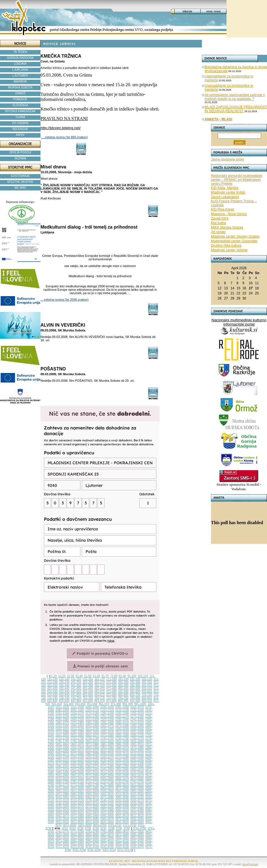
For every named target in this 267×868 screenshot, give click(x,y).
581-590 (123, 692)
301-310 (147, 682)
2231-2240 (107, 760)
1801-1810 (92, 741)
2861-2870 (107, 788)
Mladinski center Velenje (229, 250)
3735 (88, 828)
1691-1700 (137, 735)
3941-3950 (122, 838)
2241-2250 (122, 760)
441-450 (76, 688)
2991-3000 (92, 794)
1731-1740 (92, 738)
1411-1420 (137, 723)
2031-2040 (122, 751)
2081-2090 (92, 754)
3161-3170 (137, 800)
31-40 (79, 676)
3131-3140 (92, 800)
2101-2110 (122, 754)
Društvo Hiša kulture (226, 246)
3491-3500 (107, 816)
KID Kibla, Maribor (225, 188)
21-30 (71, 676)
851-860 (88, 701)
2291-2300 (92, 763)
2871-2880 (122, 788)
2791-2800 (107, 785)
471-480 (111, 688)
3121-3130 (77, 800)
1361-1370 (62, 723)
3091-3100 (137, 797)
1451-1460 (92, 726)
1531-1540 (107, 729)
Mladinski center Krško (228, 192)
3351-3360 (107, 810)
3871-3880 (122, 835)
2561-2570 (77, 775)
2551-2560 (62, 775)
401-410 (147, 685)
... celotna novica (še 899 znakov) (65, 137)
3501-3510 (122, 816)
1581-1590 (77, 732)
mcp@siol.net (250, 864)
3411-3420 (92, 813)
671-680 (111, 695)
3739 (119, 828)
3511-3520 (137, 816)
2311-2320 (122, 763)
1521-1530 (92, 729)
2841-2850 (77, 788)
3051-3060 (77, 797)
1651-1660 (77, 735)
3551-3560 (92, 819)
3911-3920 (77, 838)
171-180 (111, 679)
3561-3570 (107, 819)
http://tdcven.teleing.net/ (61, 128)
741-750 (76, 698)
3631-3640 (107, 822)
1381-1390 (92, 723)
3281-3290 (107, 807)
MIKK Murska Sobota (227, 227)
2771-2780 (77, 785)
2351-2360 (77, 766)
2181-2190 (137, 757)
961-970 (104, 704)
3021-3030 (137, 794)
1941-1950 (92, 747)
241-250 (76, 682)
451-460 (88, 688)
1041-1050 (107, 707)
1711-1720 (62, 738)
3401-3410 (77, 813)
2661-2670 (122, 779)
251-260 (88, 682)
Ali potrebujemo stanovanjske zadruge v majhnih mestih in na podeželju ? (235, 97)
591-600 (135, 692)
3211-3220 (107, 803)
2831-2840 (62, 788)
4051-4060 (77, 844)
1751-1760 (122, 738)
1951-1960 (107, 747)
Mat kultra (218, 223)
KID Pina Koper (223, 209)
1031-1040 (92, 707)
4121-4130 (77, 847)
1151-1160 (62, 713)
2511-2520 (107, 772)
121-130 (53, 679)
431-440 (64, 688)
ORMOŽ (20, 93)
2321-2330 (137, 763)
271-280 (111, 682)
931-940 (69, 704)
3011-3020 (122, 794)
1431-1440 (62, 726)
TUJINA (20, 117)
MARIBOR (20, 82)
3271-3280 (92, 807)
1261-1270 (122, 716)
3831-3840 (62, 835)
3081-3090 (122, 797)
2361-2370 (92, 766)
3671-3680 (70, 825)
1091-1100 (77, 710)
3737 (103, 828)
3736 (96, 828)
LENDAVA (20, 64)
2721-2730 (107, 782)
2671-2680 (137, 779)
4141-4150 (107, 847)
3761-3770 (62, 831)
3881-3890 (137, 835)
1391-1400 (107, 723)
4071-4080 (107, 844)
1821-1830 (122, 741)
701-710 (147, 695)
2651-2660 (107, 779)
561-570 (100, 692)
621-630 (53, 695)
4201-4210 (109, 850)
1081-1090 (62, 710)
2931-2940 (107, 791)
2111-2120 (137, 754)
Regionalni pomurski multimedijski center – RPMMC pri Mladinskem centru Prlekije (237, 180)
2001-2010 (77, 751)
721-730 (53, 698)
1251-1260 (107, 716)
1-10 (54, 676)
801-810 (147, 698)
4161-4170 (137, 847)
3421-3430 (107, 813)
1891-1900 (122, 744)
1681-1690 (122, 735)
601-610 (147, 692)
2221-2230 (92, 760)
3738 (111, 828)
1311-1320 (92, 720)
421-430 (53, 688)
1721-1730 (77, 738)
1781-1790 (62, 741)
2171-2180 (122, 757)
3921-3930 (92, 838)
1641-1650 (62, 735)
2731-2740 (122, 782)
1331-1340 (122, 720)
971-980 (116, 704)
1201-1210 (137, 713)
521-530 (53, 692)
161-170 (100, 679)
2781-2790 (92, 785)
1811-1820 (107, 741)
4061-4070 (92, 844)
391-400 (135, 685)
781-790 (123, 698)
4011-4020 (122, 841)
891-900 (135, 701)
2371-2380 (107, 766)
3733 (72, 828)
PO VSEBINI (20, 123)
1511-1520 (77, 729)
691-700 (135, 695)
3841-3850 (77, 835)
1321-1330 (107, 720)
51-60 (97, 676)
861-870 (100, 701)
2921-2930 (92, 791)
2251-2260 (137, 760)
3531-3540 (62, 819)
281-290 (123, 682)
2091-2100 (107, 754)
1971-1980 (137, 747)
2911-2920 (77, 791)
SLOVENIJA (20, 105)
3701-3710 (115, 825)
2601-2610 (137, 775)
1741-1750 (107, 738)
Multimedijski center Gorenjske (234, 241)
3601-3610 (62, 822)
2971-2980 (62, 794)
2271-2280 (62, 763)
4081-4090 (122, 844)
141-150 (76, 679)
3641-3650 (122, 822)
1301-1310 (77, 720)
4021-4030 (137, 841)
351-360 (88, 685)
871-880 (111, 701)
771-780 (111, 698)
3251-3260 (62, 807)
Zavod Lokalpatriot (225, 197)
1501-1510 (62, 729)
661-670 (100, 695)
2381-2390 (122, 766)
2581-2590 (107, 775)
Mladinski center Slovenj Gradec (235, 236)
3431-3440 (122, 813)
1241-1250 (92, 716)
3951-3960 (137, 838)
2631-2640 (77, 779)
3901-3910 (62, 838)
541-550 (76, 692)
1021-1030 (77, 707)
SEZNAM (20, 158)
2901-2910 (62, 791)
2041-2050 (137, 751)
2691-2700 (62, 782)
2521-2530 (122, 772)
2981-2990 (77, 794)
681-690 (123, 695)
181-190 (123, 679)
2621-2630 (62, 779)
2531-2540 (137, 772)
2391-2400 (137, 766)
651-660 (88, 695)
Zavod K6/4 (220, 218)
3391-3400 (62, 813)
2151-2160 (92, 757)
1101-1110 (92, 710)
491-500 (135, 688)
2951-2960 (137, 791)
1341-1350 (137, 720)
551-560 (88, 692)
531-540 (64, 692)
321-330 (53, 685)
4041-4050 (62, 844)
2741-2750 (137, 782)
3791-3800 (107, 831)
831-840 (64, 701)
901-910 (147, 701)
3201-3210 (92, 803)
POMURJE (20, 99)
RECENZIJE (20, 129)
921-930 (57, 704)
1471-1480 (122, 726)
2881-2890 (137, 788)
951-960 (92, 704)
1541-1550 (122, 729)
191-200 (135, 679)
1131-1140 (137, 710)
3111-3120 (62, 800)
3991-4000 (92, 841)
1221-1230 (62, 716)
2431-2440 (92, 769)
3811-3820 (137, 831)
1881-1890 (107, 744)
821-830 (53, 701)
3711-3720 (130, 825)
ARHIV (20, 135)
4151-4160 (122, 847)
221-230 (53, 682)
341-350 (76, 685)
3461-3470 (62, 816)
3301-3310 (137, 807)
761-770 (100, 698)
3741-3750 (140, 828)
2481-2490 (62, 772)
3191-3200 (77, 803)
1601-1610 (107, 732)
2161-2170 (107, 757)
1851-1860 (62, 744)
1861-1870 (77, 744)
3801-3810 (122, 831)
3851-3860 (92, 835)
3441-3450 (137, 813)
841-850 (76, 701)
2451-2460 (122, 769)
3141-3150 (107, 800)
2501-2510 (92, 772)
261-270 (100, 682)
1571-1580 (62, 732)
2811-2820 (137, 785)
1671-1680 (107, 735)
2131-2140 (62, 757)
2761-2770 (62, 785)
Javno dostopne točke (228, 159)
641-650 (76, 695)
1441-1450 (77, 726)
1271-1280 (137, 716)
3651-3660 (137, 822)
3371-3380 (137, 810)
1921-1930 (62, 747)
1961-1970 (122, 747)
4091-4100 (137, 844)
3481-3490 (92, 816)
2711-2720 (92, 782)
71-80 (114, 676)
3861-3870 (107, 835)
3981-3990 (77, 841)
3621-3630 (92, 822)
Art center (218, 232)
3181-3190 (62, 803)
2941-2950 (122, 791)
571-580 (111, 692)
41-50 (88, 676)
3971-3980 (62, 841)
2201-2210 (62, 760)
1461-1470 (107, 726)
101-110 (143, 676)
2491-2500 (77, 772)
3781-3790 (92, 831)
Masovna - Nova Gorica (229, 214)
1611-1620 (122, 732)
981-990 (128, 704)
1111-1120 (107, 710)
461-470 (100, 688)
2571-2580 (92, 775)
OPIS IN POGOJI (20, 152)
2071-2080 (77, 754)
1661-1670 (92, 735)
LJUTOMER (20, 76)
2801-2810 (122, 785)
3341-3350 (92, 810)
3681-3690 (85, 825)
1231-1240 (77, 716)
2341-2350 (62, 766)
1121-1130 (122, 710)
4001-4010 (107, 841)
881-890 (123, 701)
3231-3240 (137, 803)
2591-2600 (122, 775)
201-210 (147, 679)
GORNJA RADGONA (20, 58)
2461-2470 (137, 769)
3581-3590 (137, 819)
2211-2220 (77, 760)
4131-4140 (92, 847)
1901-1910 (137, 744)
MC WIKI (20, 188)
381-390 (123, 685)
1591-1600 (92, 732)
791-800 (135, 698)
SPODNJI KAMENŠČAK (20, 111)
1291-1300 (62, 720)
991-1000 (140, 704)
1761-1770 (137, 738)
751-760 (88, 698)
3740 (127, 828)
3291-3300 (122, 807)
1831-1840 (137, 741)
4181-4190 (79, 850)
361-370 (100, 685)
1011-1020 (62, 707)
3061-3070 (92, 797)
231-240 (64, 682)
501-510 (147, 688)
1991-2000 (62, 751)
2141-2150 (77, 757)
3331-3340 (77, 810)
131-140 (64, 679)
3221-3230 (122, 803)
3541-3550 (77, 819)
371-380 (111, 685)
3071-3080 (107, 797)
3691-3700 (100, 825)
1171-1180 (92, 713)
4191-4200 (94, 850)
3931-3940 (107, 838)
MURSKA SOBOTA (20, 87)
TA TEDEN (20, 52)
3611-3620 (77, 822)
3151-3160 (122, 800)
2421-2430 (77, 769)
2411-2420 (62, 769)
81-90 (123, 676)
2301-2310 (107, 763)
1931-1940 (77, 747)
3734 (80, 828)
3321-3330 (62, 810)
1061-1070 (137, 707)
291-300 (135, 682)
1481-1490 (137, 726)
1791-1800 (77, 741)
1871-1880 (92, 744)
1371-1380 (77, 723)
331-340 (64, 685)
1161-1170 (77, 713)
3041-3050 (62, 797)
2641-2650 (92, 779)
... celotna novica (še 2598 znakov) (65, 300)
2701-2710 (77, 782)
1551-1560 (137, 729)
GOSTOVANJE (20, 176)
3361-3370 (122, 810)
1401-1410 (122, 723)
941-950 (80, 704)
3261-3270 (77, 807)
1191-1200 (122, 713)
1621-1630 (137, 732)
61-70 (105, 676)
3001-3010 (107, 794)
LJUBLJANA (20, 70)
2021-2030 (107, 751)
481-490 (123, 688)
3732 (65, 828)
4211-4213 (124, 850)
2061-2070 (62, 754)
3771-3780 (77, 831)
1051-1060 (122, 707)
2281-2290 (77, 763)
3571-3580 (122, 819)
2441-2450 (107, 769)
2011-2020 (92, 751)
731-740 (64, 698)
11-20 (62, 676)
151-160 (88, 679)
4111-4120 (62, 847)
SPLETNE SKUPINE (20, 182)
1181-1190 (107, 713)
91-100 (132, 676)
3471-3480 (77, 816)
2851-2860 (92, 788)
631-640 (64, 695)
